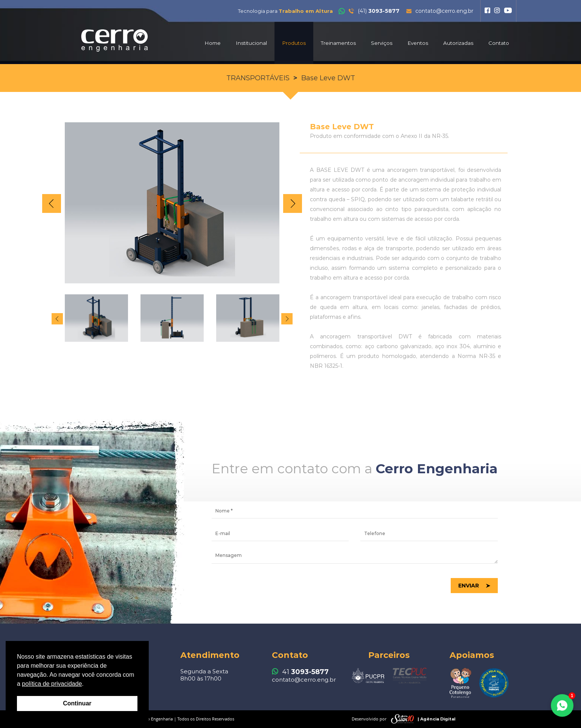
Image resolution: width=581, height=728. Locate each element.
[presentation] (269, 586)
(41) (369, 11)
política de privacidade (52, 684)
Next (293, 203)
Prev (52, 203)
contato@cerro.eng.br (440, 11)
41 (300, 672)
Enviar (469, 586)
